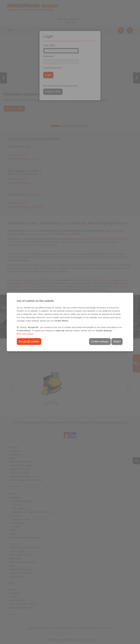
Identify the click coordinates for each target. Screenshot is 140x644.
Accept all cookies (29, 341)
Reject (117, 341)
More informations (25, 334)
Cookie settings (100, 341)
